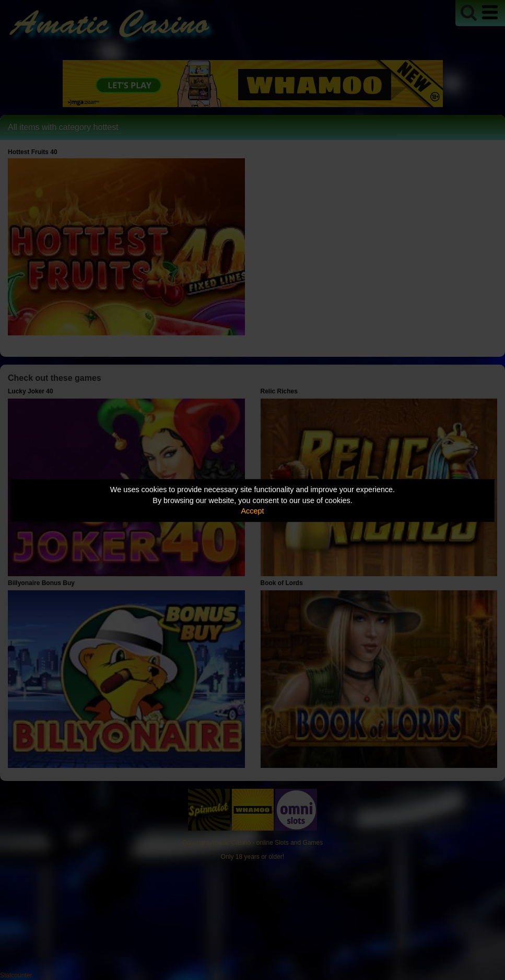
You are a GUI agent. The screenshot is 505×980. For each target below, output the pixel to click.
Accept (253, 511)
